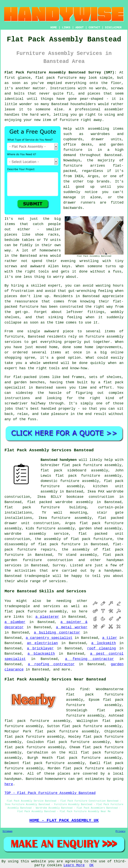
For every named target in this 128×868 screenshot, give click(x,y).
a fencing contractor (89, 659)
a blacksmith (41, 654)
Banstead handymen (59, 460)
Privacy (121, 831)
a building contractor (57, 633)
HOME (54, 28)
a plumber (15, 622)
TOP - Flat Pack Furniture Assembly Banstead (50, 793)
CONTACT (94, 28)
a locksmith (104, 643)
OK (92, 865)
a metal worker (72, 627)
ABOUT (80, 28)
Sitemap (7, 831)
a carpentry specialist (49, 638)
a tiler (110, 638)
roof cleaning (101, 648)
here (9, 784)
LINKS (66, 28)
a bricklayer (40, 648)
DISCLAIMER (113, 28)
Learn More (74, 865)
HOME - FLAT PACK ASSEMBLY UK (64, 820)
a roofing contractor (51, 664)
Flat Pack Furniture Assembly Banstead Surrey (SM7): (60, 72)
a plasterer (47, 617)
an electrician (42, 643)
